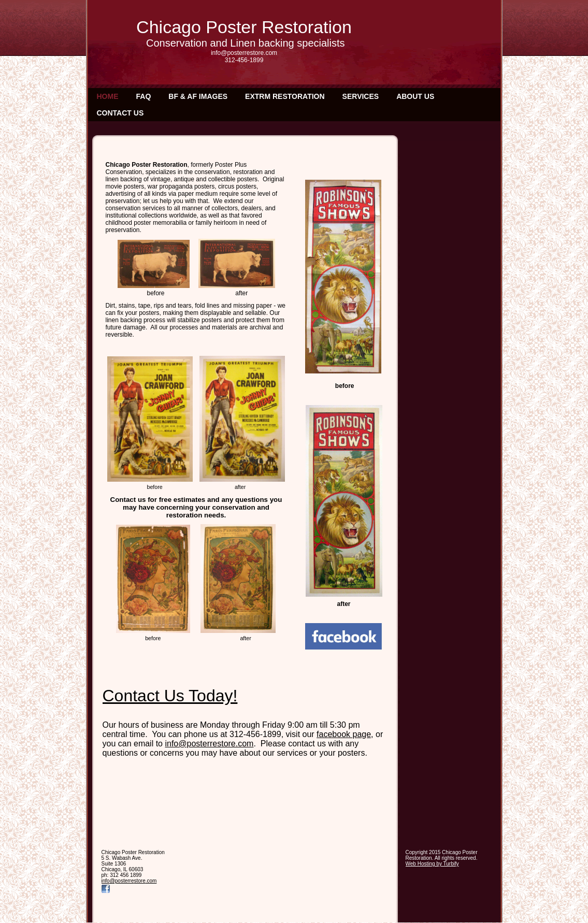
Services (361, 96)
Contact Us (120, 113)
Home (108, 96)
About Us (415, 96)
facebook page (344, 734)
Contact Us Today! (170, 696)
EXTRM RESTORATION (285, 96)
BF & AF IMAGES (198, 96)
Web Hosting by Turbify (432, 864)
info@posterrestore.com (209, 744)
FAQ (144, 96)
